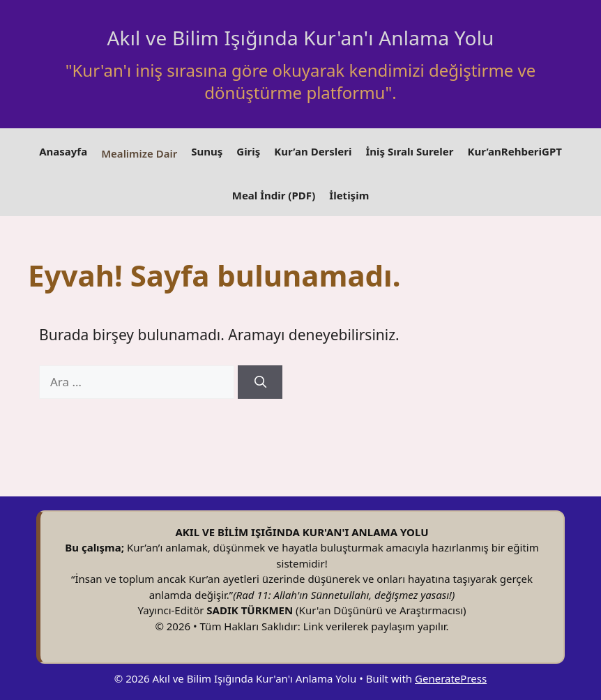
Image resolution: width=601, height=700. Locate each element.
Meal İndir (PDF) (274, 195)
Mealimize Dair (139, 153)
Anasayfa (63, 151)
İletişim (349, 195)
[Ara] (260, 382)
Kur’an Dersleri (313, 151)
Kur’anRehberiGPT (514, 151)
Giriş (248, 151)
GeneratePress (451, 678)
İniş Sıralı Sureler (409, 151)
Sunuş (207, 151)
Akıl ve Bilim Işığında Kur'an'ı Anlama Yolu (300, 38)
